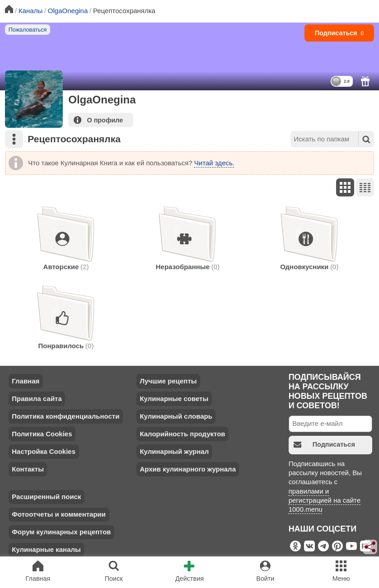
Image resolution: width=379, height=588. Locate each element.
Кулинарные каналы (46, 549)
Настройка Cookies (44, 451)
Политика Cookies (42, 434)
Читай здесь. (214, 163)
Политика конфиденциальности (66, 416)
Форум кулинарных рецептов (61, 532)
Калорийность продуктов (182, 434)
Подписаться (339, 33)
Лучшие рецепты (168, 381)
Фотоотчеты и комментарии (59, 514)
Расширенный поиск (46, 497)
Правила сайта (37, 399)
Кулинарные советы (174, 399)
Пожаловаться (28, 30)
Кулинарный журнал (174, 451)
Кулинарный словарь (176, 416)
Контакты (28, 469)
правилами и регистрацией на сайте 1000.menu (325, 500)
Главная (26, 381)
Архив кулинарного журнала (188, 469)
